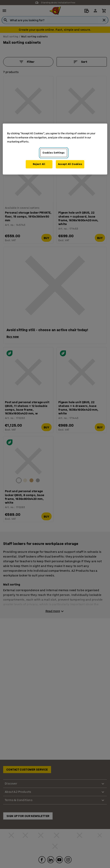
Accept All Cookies (70, 164)
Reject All (39, 164)
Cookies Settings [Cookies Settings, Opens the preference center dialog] (54, 153)
